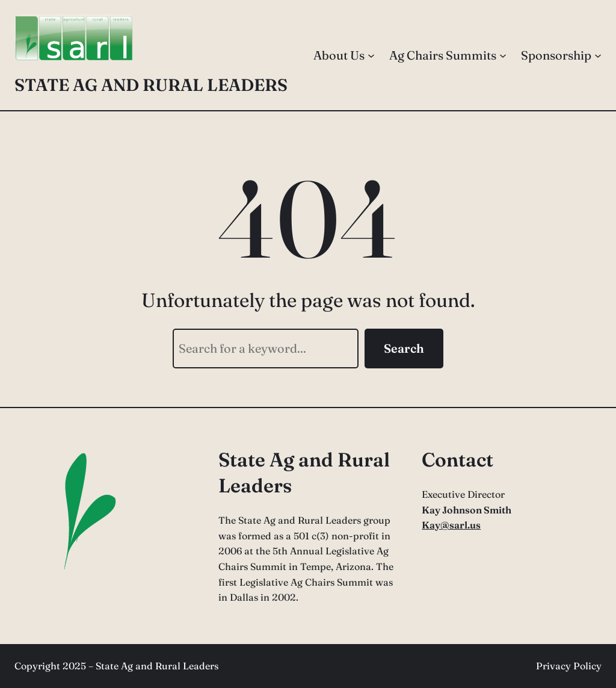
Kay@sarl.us (451, 525)
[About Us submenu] (371, 55)
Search (404, 348)
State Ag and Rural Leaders (151, 85)
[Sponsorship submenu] (598, 55)
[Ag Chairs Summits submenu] (503, 55)
